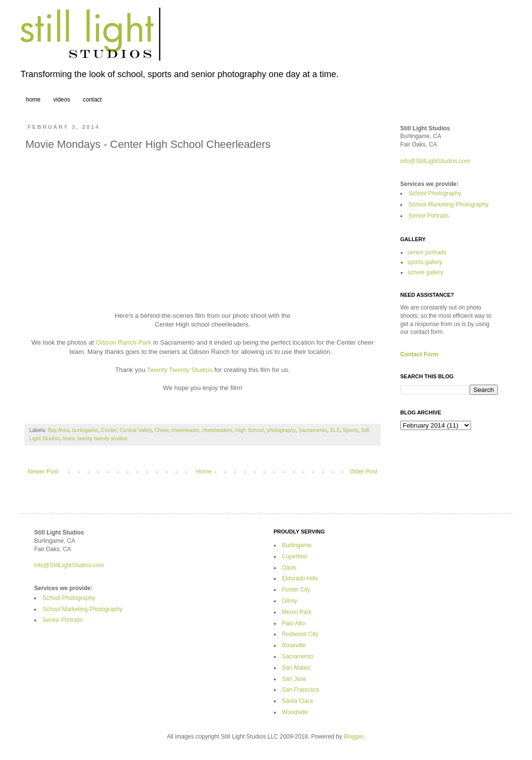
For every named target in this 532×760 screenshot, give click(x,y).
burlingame (85, 430)
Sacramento (313, 430)
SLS (335, 430)
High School (249, 430)
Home (204, 472)
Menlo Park (297, 612)
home (33, 100)
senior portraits (427, 252)
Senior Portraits (429, 216)
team (68, 438)
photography (281, 430)
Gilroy (290, 601)
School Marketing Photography (449, 205)
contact (92, 100)
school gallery (425, 272)
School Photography (435, 193)
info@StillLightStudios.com (435, 161)
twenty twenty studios (102, 438)
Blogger (354, 737)
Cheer (162, 430)
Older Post (363, 472)
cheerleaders (217, 430)
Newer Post (43, 472)
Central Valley (136, 430)
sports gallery (425, 262)
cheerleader (185, 430)
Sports (350, 430)
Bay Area (59, 430)
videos (62, 100)
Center (109, 430)
